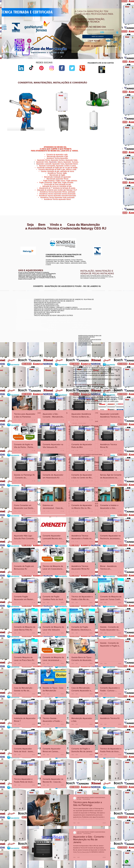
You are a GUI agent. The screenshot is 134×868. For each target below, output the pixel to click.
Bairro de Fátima (111, 195)
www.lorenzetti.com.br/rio (51, 237)
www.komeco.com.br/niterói (81, 240)
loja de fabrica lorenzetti (84, 108)
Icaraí (117, 197)
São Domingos (105, 200)
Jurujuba (103, 198)
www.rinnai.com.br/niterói (23, 236)
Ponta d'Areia (107, 199)
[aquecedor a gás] (62, 57)
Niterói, (101, 196)
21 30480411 (96, 46)
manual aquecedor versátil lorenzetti (87, 134)
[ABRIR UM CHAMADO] (98, 37)
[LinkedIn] (21, 68)
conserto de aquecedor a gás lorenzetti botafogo (101, 312)
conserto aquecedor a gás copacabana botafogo (101, 305)
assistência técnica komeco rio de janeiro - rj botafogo (103, 309)
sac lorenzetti (82, 107)
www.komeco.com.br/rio (80, 238)
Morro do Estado (113, 198)
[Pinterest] (41, 68)
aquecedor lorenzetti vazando (86, 101)
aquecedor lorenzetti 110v (85, 131)
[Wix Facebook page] (62, 68)
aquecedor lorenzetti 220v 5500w (87, 135)
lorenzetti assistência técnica (85, 102)
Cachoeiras (106, 196)
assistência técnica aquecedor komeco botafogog (101, 313)
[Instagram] (52, 68)
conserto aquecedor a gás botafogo (98, 311)
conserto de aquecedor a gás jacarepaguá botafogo (102, 308)
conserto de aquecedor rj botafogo (98, 304)
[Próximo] (119, 30)
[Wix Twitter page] (72, 68)
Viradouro (106, 202)
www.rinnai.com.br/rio (22, 235)
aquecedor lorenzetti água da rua (87, 133)
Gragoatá (110, 197)
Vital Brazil (115, 202)
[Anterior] (4, 30)
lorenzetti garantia (83, 111)
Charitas (101, 197)
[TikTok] (31, 68)
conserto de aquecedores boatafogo (98, 307)
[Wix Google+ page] (82, 68)
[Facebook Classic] (107, 867)
